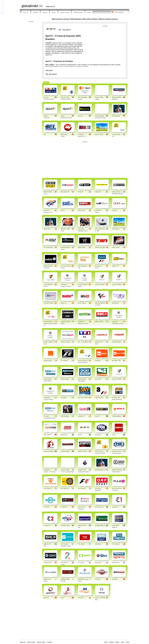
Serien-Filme (65, 12)
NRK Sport (98, 544)
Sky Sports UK (65, 192)
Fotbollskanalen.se (100, 525)
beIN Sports (115, 303)
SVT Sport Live (99, 507)
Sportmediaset (65, 379)
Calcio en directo (100, 285)
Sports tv (46, 598)
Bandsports (64, 435)
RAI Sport (98, 361)
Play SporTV (53, 74)
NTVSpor (115, 579)
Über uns (23, 642)
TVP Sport (81, 598)
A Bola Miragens (117, 416)
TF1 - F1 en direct (83, 342)
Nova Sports (116, 563)
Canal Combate (65, 451)
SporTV (80, 435)
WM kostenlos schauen (61, 19)
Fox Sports (98, 435)
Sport (54, 12)
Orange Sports (48, 361)
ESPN (114, 435)
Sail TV (63, 210)
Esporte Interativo (49, 451)
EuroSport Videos (49, 303)
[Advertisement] (48, 2)
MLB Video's (47, 229)
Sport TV (98, 416)
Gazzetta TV (81, 416)
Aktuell (36, 12)
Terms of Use (31, 642)
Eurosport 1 (115, 507)
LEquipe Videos (117, 342)
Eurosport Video (65, 525)
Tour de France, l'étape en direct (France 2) (51, 324)
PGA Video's (116, 229)
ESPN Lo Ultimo (82, 451)
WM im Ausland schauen (108, 19)
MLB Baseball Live (100, 470)
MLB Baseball (116, 116)
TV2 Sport (47, 507)
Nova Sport (98, 563)
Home (106, 642)
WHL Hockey (116, 247)
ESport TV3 (115, 266)
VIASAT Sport (48, 563)
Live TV (26, 12)
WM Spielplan (76, 19)
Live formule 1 (82, 488)
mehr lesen (49, 70)
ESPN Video (81, 210)
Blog (89, 12)
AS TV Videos (82, 303)
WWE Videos (82, 247)
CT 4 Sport (81, 563)
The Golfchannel (48, 247)
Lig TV (63, 598)
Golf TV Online (99, 134)
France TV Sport (65, 342)
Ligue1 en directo (117, 285)
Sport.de (80, 116)
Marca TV (64, 303)
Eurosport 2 (47, 525)
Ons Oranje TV (48, 488)
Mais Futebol (47, 435)
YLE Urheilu (81, 544)
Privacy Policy (41, 642)
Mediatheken (78, 12)
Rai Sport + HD (116, 361)
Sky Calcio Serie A (83, 398)
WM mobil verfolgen (90, 19)
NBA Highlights (65, 416)
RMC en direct (99, 322)
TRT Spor (98, 579)
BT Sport (80, 192)
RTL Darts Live (65, 488)
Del (45, 134)
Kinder (45, 12)
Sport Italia (98, 379)
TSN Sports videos (100, 247)
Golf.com (115, 210)
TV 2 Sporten (116, 544)
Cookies (50, 642)
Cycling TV (98, 192)
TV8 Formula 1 (99, 398)
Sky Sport (64, 398)
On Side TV (64, 507)
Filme (128, 642)
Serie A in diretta (117, 379)
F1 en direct (64, 361)
